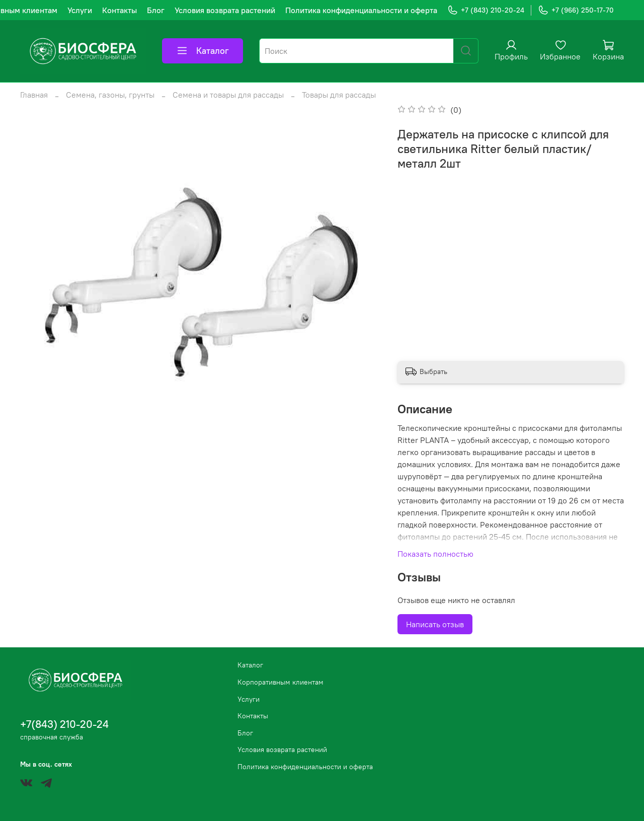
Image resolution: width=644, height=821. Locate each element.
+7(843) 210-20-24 (64, 724)
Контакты (119, 10)
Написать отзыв (435, 624)
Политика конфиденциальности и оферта (361, 10)
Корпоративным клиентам (280, 682)
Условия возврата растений (225, 10)
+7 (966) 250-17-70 (576, 10)
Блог (156, 10)
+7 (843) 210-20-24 (486, 10)
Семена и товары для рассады (228, 95)
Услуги (80, 10)
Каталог (203, 51)
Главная (34, 95)
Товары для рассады (339, 95)
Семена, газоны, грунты (110, 95)
